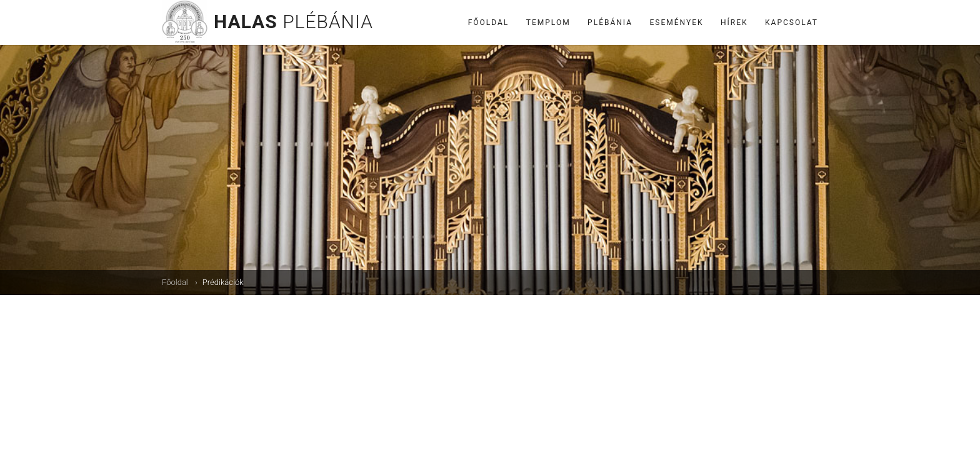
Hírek (734, 22)
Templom (548, 22)
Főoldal (489, 22)
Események (677, 22)
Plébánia (610, 22)
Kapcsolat (792, 22)
